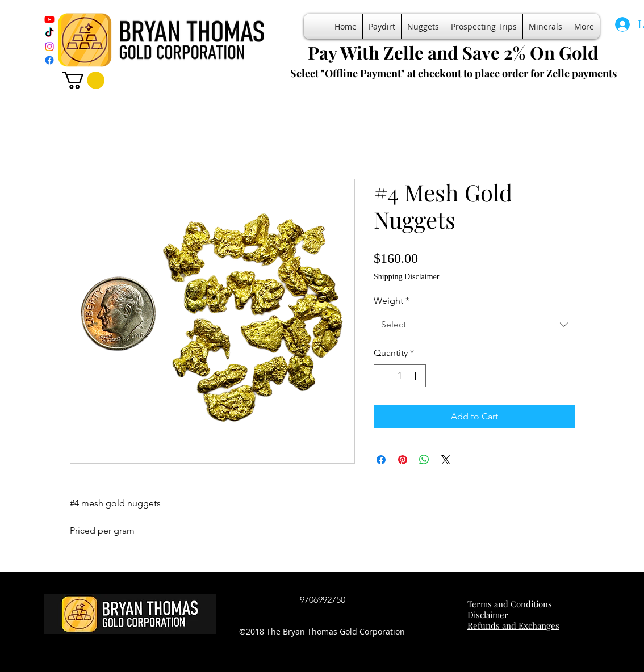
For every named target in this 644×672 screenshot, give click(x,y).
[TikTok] (49, 33)
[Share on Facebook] (381, 460)
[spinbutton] (400, 376)
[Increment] (416, 376)
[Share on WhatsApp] (424, 460)
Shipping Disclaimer (407, 277)
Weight (392, 301)
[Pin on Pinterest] (403, 460)
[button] (83, 80)
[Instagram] (49, 47)
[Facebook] (49, 60)
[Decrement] (383, 376)
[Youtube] (49, 19)
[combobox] (474, 325)
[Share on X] (446, 460)
